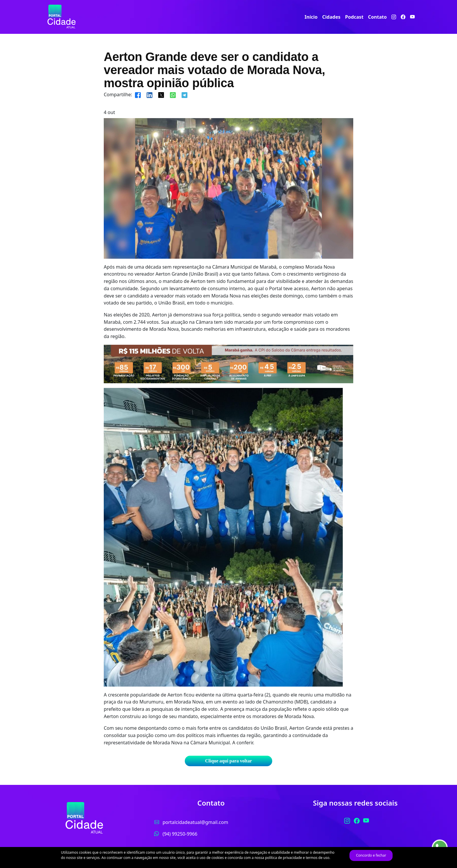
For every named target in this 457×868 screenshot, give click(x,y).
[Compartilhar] (138, 94)
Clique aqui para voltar (228, 761)
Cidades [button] (331, 17)
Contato (377, 17)
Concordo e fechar (371, 855)
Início (311, 17)
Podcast (354, 17)
